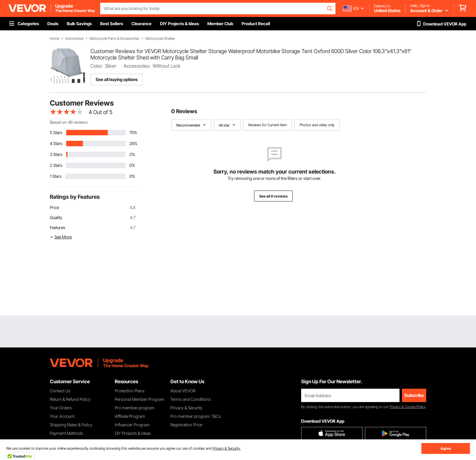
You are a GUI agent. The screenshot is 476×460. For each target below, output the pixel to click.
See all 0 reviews (273, 196)
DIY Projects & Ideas (133, 433)
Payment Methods (66, 433)
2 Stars (56, 165)
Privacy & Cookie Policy (407, 407)
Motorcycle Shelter (160, 39)
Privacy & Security (186, 408)
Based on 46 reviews (69, 122)
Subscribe (414, 395)
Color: (97, 66)
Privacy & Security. (227, 448)
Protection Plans (130, 391)
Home (54, 39)
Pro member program (135, 408)
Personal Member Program (139, 399)
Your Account (62, 416)
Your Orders (61, 408)
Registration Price (186, 425)
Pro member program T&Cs (196, 416)
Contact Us (60, 391)
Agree (446, 448)
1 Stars (56, 176)
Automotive (74, 39)
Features (58, 227)
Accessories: (137, 66)
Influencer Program (132, 425)
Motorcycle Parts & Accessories (114, 39)
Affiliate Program (130, 416)
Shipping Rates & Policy (71, 425)
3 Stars (56, 154)
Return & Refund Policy (70, 399)
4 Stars (56, 143)
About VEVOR (183, 391)
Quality (56, 217)
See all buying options (117, 79)
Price (54, 207)
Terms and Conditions (191, 399)
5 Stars (56, 132)
